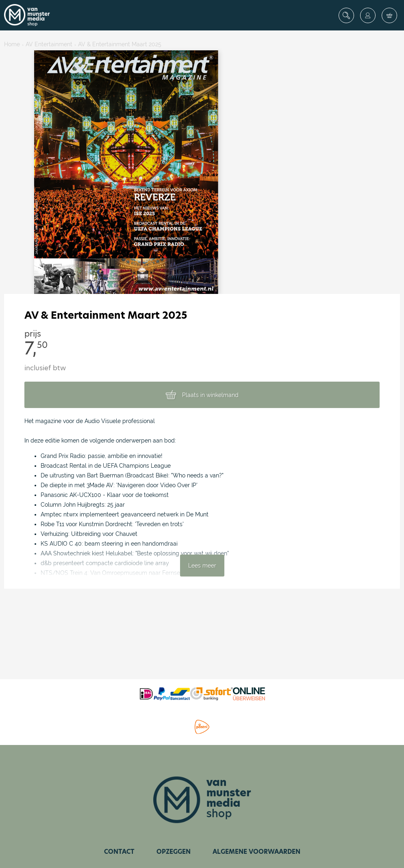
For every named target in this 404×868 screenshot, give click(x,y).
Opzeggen (174, 852)
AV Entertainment (49, 44)
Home (12, 44)
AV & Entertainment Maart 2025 (120, 44)
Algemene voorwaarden (256, 852)
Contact (119, 852)
